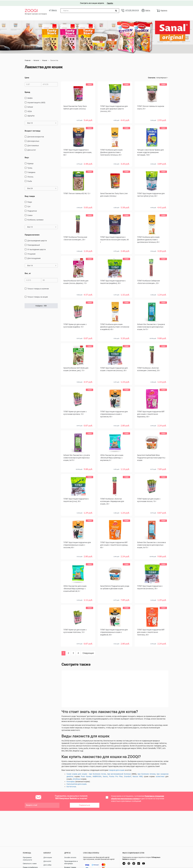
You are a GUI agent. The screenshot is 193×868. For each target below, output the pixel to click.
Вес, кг (28, 273)
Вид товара (30, 196)
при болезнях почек (98, 773)
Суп (29, 206)
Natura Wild (138, 776)
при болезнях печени (146, 773)
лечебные (77, 778)
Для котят (47, 861)
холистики (160, 776)
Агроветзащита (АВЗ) (36, 102)
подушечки (32, 210)
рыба (30, 181)
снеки (30, 215)
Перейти (110, 3)
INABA (30, 98)
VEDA (30, 111)
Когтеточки (71, 786)
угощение (31, 253)
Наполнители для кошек (77, 784)
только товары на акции (38, 296)
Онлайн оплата (70, 857)
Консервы (71, 781)
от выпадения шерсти (36, 249)
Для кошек (48, 857)
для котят (32, 149)
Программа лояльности (27, 859)
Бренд (27, 92)
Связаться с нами (30, 864)
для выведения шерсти (37, 240)
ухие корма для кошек (77, 773)
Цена (27, 77)
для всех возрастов (36, 136)
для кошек (120, 770)
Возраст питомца (33, 130)
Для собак (47, 865)
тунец (30, 167)
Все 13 (42, 123)
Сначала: (152, 77)
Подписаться (85, 805)
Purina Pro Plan (116, 776)
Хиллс (105, 776)
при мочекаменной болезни (119, 773)
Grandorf (128, 776)
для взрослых (33, 141)
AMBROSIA (97, 776)
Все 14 (42, 265)
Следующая (88, 653)
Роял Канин (86, 776)
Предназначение (32, 234)
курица (30, 163)
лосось (30, 176)
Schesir (30, 106)
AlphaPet (31, 115)
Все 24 (42, 188)
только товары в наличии (38, 288)
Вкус (27, 157)
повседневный (34, 245)
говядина (31, 172)
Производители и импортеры (71, 862)
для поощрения (34, 258)
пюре (30, 202)
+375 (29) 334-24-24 (132, 10)
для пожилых (33, 145)
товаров (112, 770)
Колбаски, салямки (35, 219)
